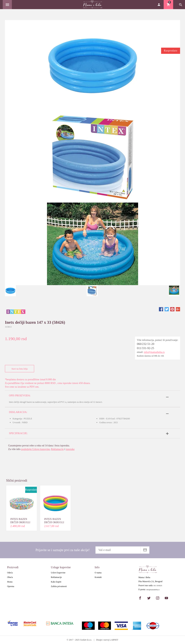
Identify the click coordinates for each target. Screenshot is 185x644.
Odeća (10, 573)
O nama (98, 573)
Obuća (10, 577)
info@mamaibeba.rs (154, 352)
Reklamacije (57, 449)
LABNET (114, 640)
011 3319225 (158, 586)
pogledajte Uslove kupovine (35, 449)
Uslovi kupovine (58, 573)
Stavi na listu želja (19, 369)
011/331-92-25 (146, 348)
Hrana (10, 582)
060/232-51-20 (146, 344)
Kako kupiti (56, 582)
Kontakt (98, 577)
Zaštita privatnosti (59, 586)
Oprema (11, 586)
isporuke (70, 449)
